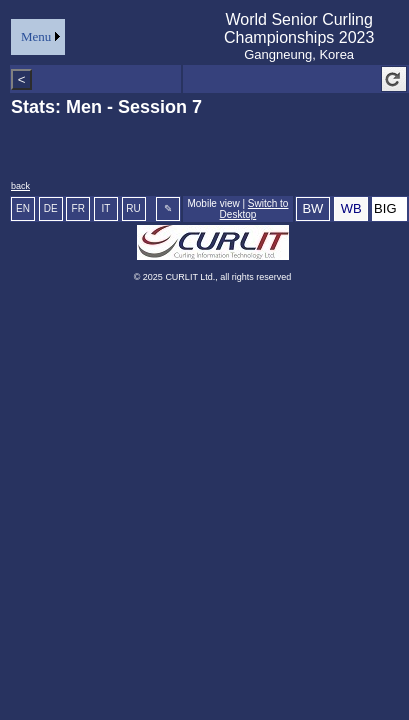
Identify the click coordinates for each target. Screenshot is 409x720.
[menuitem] (38, 37)
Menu (36, 36)
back (20, 186)
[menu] (38, 37)
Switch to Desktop (254, 209)
